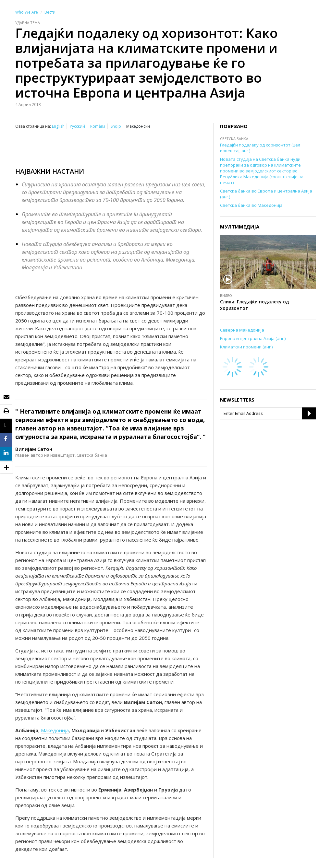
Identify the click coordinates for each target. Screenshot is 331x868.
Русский (77, 126)
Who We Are (27, 12)
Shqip (116, 126)
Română (98, 126)
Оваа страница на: (33, 126)
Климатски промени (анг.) (246, 347)
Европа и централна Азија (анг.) (253, 338)
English (58, 126)
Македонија (55, 730)
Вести (50, 12)
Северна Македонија (242, 330)
